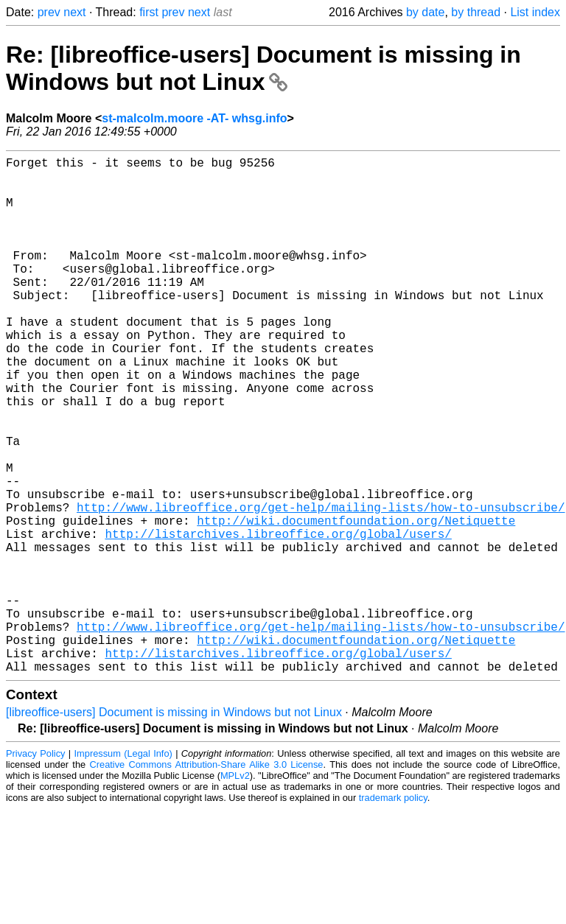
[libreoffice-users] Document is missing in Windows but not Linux (174, 827)
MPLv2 (235, 890)
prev (49, 12)
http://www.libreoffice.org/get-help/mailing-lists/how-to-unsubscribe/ (321, 587)
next (74, 12)
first (149, 12)
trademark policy (393, 913)
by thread (476, 12)
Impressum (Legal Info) (123, 868)
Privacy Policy (35, 868)
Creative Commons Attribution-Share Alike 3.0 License (207, 879)
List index (535, 12)
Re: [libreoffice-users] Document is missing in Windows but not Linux (263, 68)
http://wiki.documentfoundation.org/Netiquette (356, 603)
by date (425, 12)
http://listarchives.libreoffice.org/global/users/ (278, 619)
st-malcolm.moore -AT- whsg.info (194, 118)
